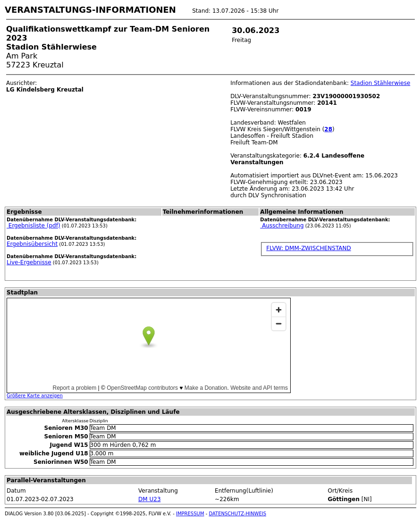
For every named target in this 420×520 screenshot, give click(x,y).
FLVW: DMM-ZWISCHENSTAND (308, 248)
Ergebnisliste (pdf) (34, 226)
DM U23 (149, 499)
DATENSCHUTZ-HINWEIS (238, 514)
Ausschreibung (282, 226)
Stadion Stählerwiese (381, 83)
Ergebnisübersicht (32, 244)
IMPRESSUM (190, 514)
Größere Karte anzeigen (35, 396)
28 (328, 129)
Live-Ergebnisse (29, 262)
